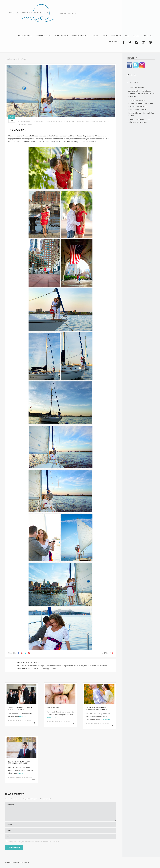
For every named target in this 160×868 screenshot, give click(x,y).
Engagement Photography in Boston (97, 121)
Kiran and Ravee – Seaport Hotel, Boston (141, 114)
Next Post (22, 59)
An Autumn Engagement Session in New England (96, 708)
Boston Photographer (56, 121)
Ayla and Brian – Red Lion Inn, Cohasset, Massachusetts (140, 121)
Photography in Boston (25, 124)
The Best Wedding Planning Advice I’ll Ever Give (20, 708)
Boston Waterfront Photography (74, 121)
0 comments (39, 121)
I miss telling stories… (137, 100)
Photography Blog (25, 121)
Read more (23, 717)
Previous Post (11, 59)
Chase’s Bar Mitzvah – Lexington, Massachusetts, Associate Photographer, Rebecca (141, 106)
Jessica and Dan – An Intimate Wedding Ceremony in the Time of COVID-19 (141, 94)
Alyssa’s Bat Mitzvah (136, 87)
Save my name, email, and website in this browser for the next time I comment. (34, 842)
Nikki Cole (37, 662)
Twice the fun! (53, 707)
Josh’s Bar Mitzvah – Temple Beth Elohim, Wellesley (20, 762)
